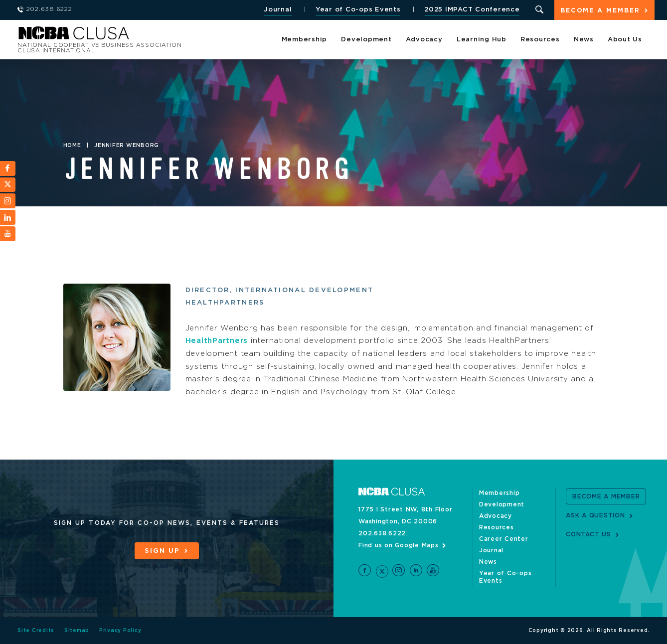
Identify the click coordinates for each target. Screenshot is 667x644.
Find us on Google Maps (399, 545)
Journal (278, 10)
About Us (625, 40)
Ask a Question (595, 515)
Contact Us (588, 534)
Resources (540, 40)
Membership (305, 40)
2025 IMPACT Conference (472, 10)
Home (72, 146)
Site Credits (36, 631)
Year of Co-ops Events (358, 10)
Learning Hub (482, 40)
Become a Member (600, 11)
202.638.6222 (382, 533)
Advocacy (424, 40)
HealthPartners (217, 341)
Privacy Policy (120, 631)
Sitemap (77, 631)
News (584, 40)
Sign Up (162, 551)
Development (366, 40)
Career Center (504, 539)
